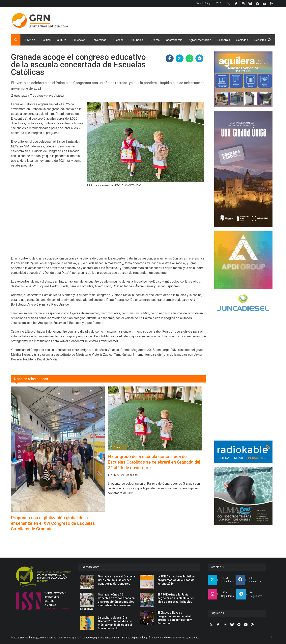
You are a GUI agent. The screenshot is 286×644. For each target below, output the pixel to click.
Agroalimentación (200, 40)
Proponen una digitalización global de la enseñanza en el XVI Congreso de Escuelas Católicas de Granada (53, 523)
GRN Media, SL (28, 638)
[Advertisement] (203, 20)
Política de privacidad (134, 638)
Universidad (99, 40)
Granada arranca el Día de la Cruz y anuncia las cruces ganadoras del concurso (116, 580)
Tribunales (136, 40)
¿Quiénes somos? (47, 638)
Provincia (29, 40)
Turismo (155, 40)
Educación (79, 40)
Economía (224, 40)
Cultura (62, 40)
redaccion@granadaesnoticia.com (101, 638)
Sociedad (242, 40)
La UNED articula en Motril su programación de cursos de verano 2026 (176, 580)
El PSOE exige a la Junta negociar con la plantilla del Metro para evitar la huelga (176, 598)
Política (46, 40)
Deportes (260, 40)
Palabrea (193, 638)
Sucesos (118, 40)
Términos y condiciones (161, 638)
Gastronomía (174, 40)
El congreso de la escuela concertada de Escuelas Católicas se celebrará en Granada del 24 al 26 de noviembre (154, 462)
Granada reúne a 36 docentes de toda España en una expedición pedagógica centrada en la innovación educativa (107, 602)
